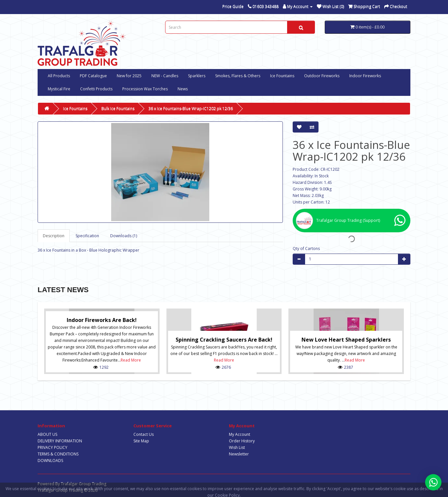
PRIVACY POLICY (52, 447)
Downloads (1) (124, 236)
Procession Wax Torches (145, 89)
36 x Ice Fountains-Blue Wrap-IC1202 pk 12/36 (191, 108)
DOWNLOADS (50, 461)
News (183, 89)
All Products (59, 76)
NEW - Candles (165, 76)
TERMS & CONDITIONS (58, 454)
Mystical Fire (59, 89)
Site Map (141, 441)
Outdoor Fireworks (322, 76)
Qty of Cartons (306, 249)
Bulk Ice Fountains (118, 108)
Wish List (237, 447)
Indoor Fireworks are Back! (102, 320)
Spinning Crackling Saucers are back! (224, 340)
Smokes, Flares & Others (238, 76)
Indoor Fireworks (365, 76)
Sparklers (197, 76)
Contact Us (144, 434)
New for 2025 (129, 76)
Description (54, 236)
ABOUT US (47, 434)
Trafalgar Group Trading (84, 484)
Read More (131, 360)
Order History (242, 441)
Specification (87, 236)
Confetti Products (96, 89)
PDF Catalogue (93, 76)
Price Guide (233, 6)
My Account (240, 434)
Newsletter (239, 454)
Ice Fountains (282, 76)
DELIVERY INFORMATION (60, 441)
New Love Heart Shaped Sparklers (346, 340)
